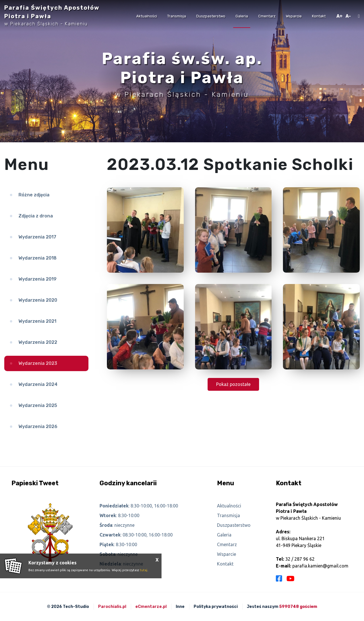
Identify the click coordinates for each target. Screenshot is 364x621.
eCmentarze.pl (151, 607)
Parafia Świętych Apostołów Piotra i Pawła (52, 15)
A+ (340, 16)
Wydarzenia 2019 (38, 279)
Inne (180, 607)
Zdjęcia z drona (36, 216)
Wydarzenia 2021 (37, 321)
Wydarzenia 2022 (38, 342)
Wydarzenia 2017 (37, 237)
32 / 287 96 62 (300, 559)
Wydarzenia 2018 (38, 258)
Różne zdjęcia (34, 195)
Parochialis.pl (112, 607)
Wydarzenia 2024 (38, 384)
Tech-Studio (76, 607)
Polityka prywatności (216, 607)
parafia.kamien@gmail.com (320, 566)
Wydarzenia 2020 (38, 300)
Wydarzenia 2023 (38, 363)
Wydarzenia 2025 (38, 405)
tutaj (144, 570)
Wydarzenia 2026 (38, 426)
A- (348, 16)
